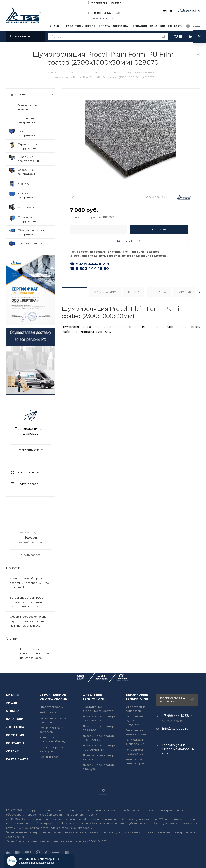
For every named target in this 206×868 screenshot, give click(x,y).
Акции (12, 703)
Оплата (134, 292)
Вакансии (15, 719)
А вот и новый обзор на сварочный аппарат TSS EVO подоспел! (29, 583)
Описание (74, 292)
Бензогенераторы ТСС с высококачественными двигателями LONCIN (27, 602)
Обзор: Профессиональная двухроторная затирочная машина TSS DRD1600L (29, 621)
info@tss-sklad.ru (187, 10)
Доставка (159, 292)
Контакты (15, 743)
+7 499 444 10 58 (105, 3)
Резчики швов (49, 757)
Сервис (13, 751)
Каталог (14, 695)
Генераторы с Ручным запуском (136, 720)
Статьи (12, 639)
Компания (15, 735)
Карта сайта (17, 759)
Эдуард (31, 537)
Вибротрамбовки (51, 707)
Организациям (105, 292)
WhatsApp (103, 790)
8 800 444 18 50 (106, 13)
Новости (13, 568)
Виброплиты (48, 712)
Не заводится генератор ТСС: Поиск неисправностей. (36, 653)
